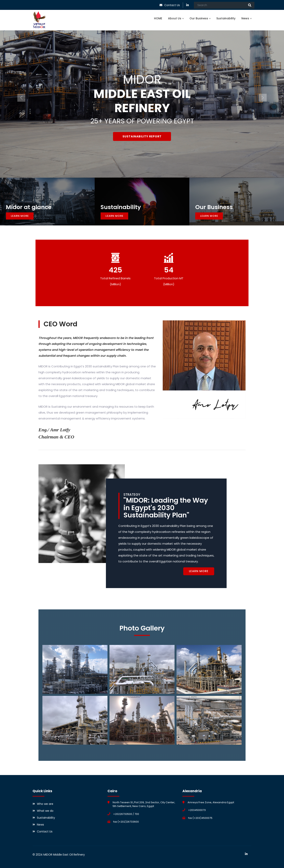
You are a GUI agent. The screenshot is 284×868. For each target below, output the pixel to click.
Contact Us (172, 5)
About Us (176, 18)
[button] (21, 98)
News (246, 18)
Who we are (45, 804)
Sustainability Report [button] (142, 136)
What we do (45, 811)
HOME (158, 18)
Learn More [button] (20, 216)
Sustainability (226, 18)
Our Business (200, 18)
